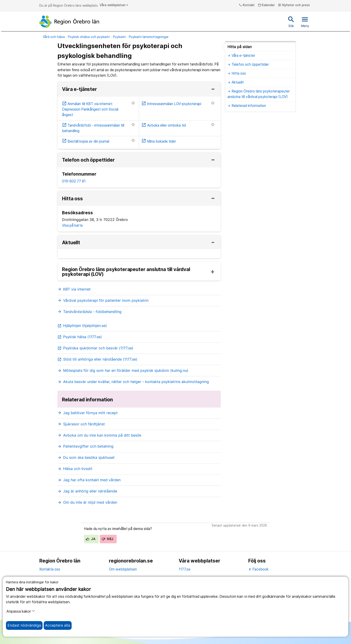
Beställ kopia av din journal (86, 141)
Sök (291, 22)
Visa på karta (72, 225)
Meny (305, 22)
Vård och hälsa (54, 37)
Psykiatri (119, 37)
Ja (90, 539)
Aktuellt (71, 243)
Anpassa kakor (21, 611)
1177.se (185, 569)
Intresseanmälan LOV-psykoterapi (171, 104)
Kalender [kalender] (266, 5)
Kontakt (247, 5)
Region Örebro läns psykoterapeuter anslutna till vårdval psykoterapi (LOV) (126, 272)
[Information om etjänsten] (133, 103)
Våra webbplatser (114, 5)
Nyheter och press (294, 5)
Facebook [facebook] (258, 569)
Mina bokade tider (159, 141)
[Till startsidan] (69, 22)
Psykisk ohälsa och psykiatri (89, 37)
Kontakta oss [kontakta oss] (50, 569)
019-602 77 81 (74, 181)
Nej (108, 539)
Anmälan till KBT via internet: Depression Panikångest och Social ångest (90, 109)
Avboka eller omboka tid (164, 125)
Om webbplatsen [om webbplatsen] (123, 569)
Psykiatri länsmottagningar (149, 37)
